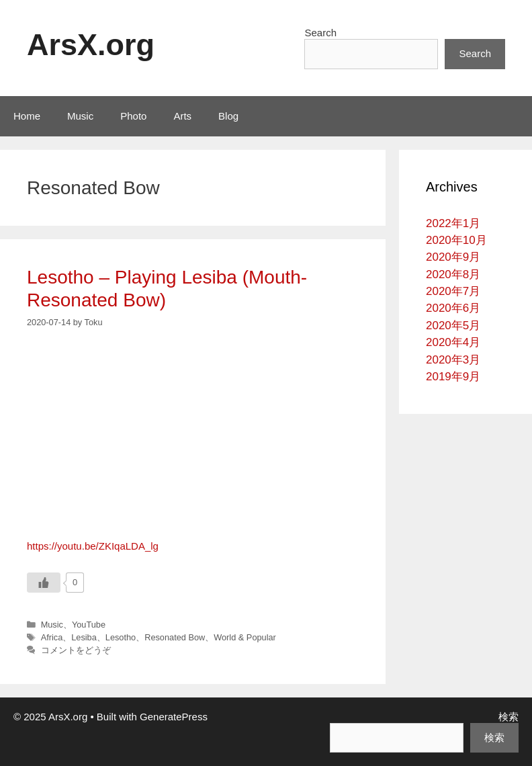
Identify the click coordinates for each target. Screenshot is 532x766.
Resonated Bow (175, 637)
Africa (52, 637)
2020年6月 (453, 308)
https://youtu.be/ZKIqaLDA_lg (93, 546)
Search (320, 33)
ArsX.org (91, 45)
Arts (182, 116)
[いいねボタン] (44, 583)
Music (80, 116)
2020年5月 (453, 326)
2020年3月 (453, 360)
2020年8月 (453, 274)
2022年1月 (453, 223)
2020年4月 (453, 342)
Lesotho (121, 637)
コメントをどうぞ (76, 650)
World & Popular (245, 637)
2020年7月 (453, 291)
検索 (508, 717)
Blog (228, 116)
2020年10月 (456, 240)
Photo (133, 116)
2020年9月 (453, 257)
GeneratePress (174, 717)
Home (27, 116)
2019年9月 (453, 377)
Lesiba (84, 637)
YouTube (89, 625)
